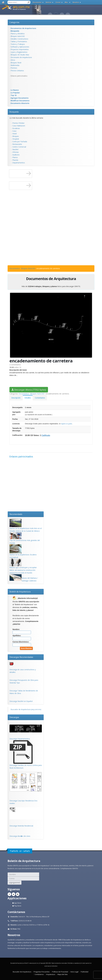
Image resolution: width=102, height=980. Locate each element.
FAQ (19, 929)
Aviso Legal (74, 972)
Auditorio (16, 155)
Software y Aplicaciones (20, 47)
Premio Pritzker (18, 123)
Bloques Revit (16, 63)
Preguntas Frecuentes (42, 972)
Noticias (49, 2)
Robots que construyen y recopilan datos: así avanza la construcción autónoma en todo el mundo (23, 570)
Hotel (15, 134)
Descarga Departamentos (20, 739)
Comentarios (40, 398)
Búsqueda (14, 112)
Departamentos (19, 163)
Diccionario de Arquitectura (21, 57)
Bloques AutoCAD (18, 36)
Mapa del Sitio (63, 974)
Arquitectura (51, 974)
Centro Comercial (19, 147)
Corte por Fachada (20, 142)
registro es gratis (66, 424)
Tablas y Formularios (19, 41)
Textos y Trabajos (18, 44)
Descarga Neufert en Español (21, 701)
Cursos (58, 2)
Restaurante (17, 144)
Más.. (67, 2)
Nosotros (76, 2)
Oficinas (16, 152)
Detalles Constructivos (19, 39)
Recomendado (16, 514)
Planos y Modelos (18, 34)
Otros (13, 60)
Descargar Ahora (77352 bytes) (29, 390)
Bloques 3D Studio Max (20, 55)
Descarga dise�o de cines (20, 836)
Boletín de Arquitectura (20, 592)
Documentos (37, 2)
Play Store (17, 906)
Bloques (16, 136)
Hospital (16, 139)
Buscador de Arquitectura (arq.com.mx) (26, 709)
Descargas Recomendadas (21, 657)
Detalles (28, 398)
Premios (14, 68)
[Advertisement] (19, 83)
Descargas (14, 717)
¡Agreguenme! (15, 883)
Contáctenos (39, 974)
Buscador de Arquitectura (22, 972)
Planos (15, 157)
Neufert (15, 149)
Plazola (15, 160)
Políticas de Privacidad (60, 972)
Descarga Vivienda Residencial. (21, 826)
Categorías (14, 22)
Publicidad (85, 972)
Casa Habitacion (19, 126)
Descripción (16, 398)
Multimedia (15, 65)
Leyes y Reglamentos (19, 52)
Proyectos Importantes (20, 49)
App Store (17, 903)
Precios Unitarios (17, 71)
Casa (14, 131)
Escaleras (16, 128)
